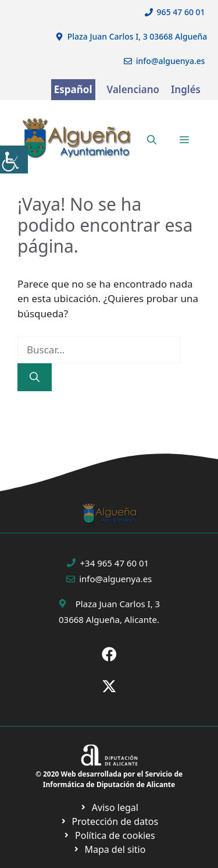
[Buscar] (35, 377)
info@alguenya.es (171, 61)
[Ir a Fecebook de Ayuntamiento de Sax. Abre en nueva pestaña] (109, 654)
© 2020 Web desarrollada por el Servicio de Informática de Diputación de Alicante (109, 779)
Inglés (186, 89)
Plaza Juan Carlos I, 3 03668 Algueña (137, 36)
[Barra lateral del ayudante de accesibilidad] (14, 160)
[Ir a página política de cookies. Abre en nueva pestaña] (109, 821)
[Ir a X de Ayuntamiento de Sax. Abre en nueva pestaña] (109, 686)
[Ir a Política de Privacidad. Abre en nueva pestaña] (109, 807)
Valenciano (133, 89)
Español (73, 89)
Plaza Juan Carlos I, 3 (118, 604)
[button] (152, 140)
